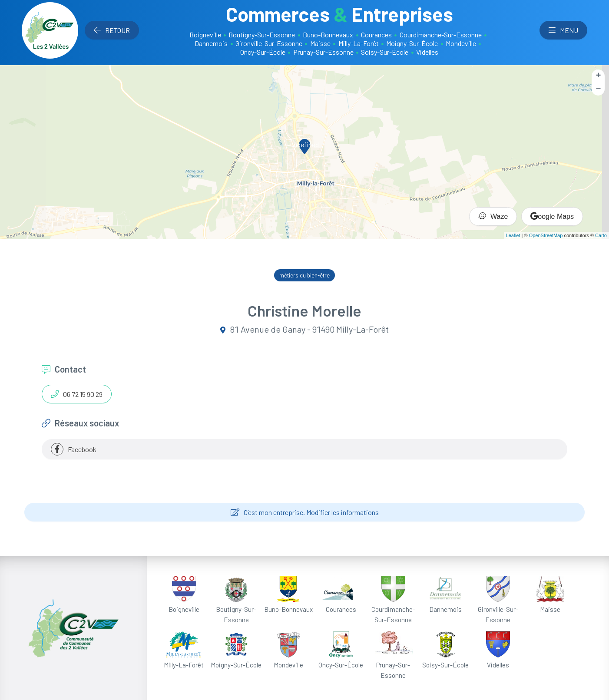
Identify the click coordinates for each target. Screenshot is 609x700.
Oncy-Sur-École (263, 52)
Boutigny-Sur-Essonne (262, 35)
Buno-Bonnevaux (328, 35)
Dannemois (211, 43)
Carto (601, 235)
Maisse (320, 43)
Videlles (427, 52)
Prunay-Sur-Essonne (323, 52)
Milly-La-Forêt (359, 43)
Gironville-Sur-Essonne (269, 43)
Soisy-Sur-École (385, 52)
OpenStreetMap (546, 235)
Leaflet (513, 235)
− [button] (599, 89)
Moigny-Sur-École (412, 43)
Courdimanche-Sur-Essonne (441, 35)
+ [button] (599, 76)
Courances (376, 35)
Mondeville (461, 43)
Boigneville (205, 35)
